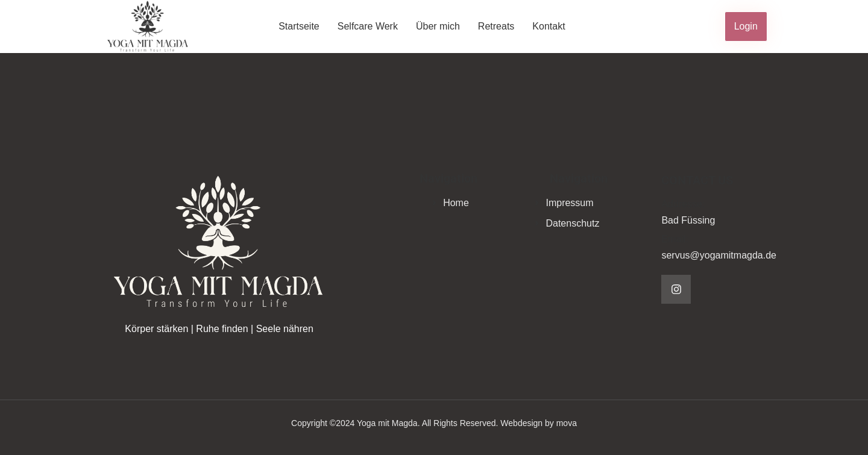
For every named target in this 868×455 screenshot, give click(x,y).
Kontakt (549, 26)
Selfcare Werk (368, 26)
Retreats (496, 26)
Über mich (438, 26)
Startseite (299, 26)
